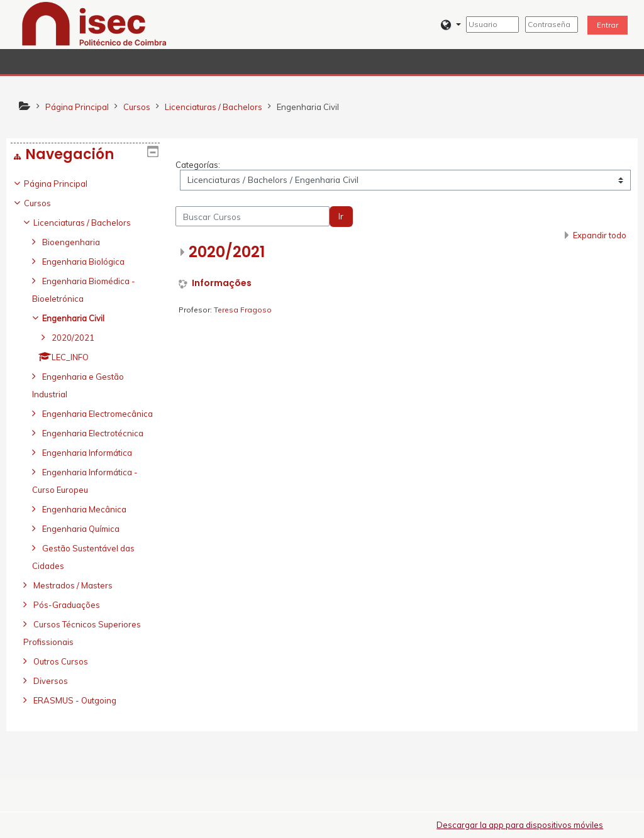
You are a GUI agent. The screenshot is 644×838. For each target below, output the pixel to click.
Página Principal (65, 184)
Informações (222, 283)
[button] (451, 25)
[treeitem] (85, 460)
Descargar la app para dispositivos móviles (520, 825)
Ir (341, 216)
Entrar (608, 25)
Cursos (47, 203)
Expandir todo (600, 235)
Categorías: (198, 165)
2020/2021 (227, 252)
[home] (94, 23)
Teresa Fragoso (243, 310)
